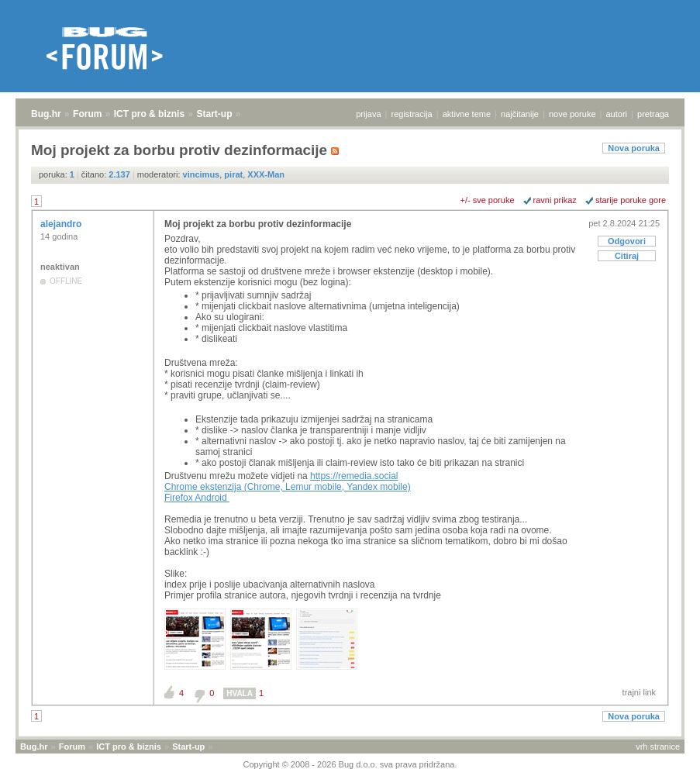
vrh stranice (658, 747)
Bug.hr (46, 114)
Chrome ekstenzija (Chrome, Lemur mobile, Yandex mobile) (288, 487)
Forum (87, 114)
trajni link (639, 692)
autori (617, 114)
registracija (412, 114)
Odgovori (627, 241)
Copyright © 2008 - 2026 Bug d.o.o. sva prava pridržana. (350, 764)
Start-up (214, 114)
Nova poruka (634, 148)
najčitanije (520, 114)
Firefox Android (197, 498)
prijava (368, 114)
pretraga (653, 114)
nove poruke (572, 114)
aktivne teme (467, 114)
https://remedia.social (354, 476)
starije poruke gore (631, 200)
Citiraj (627, 256)
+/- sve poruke (488, 200)
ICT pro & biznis (149, 114)
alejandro (62, 224)
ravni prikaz (555, 200)
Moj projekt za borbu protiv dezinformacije (258, 224)
